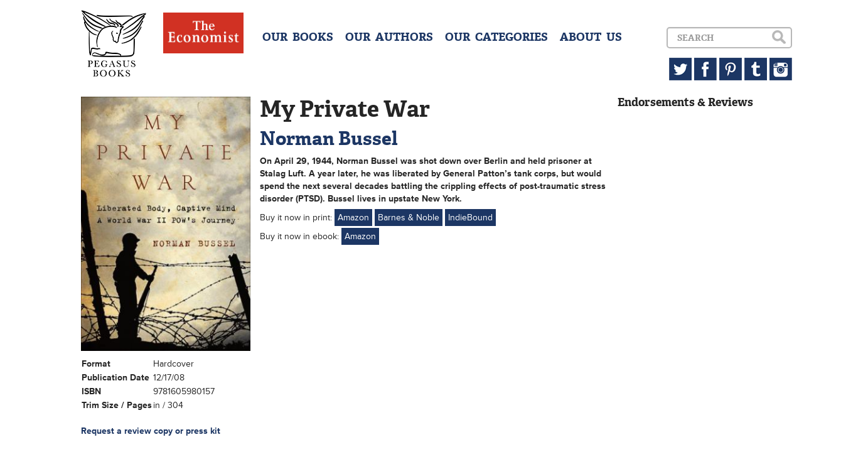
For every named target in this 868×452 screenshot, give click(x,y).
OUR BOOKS (298, 37)
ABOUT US (591, 37)
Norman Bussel (329, 138)
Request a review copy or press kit (151, 431)
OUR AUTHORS (389, 37)
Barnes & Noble (409, 218)
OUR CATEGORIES (496, 37)
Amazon (353, 218)
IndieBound (470, 218)
